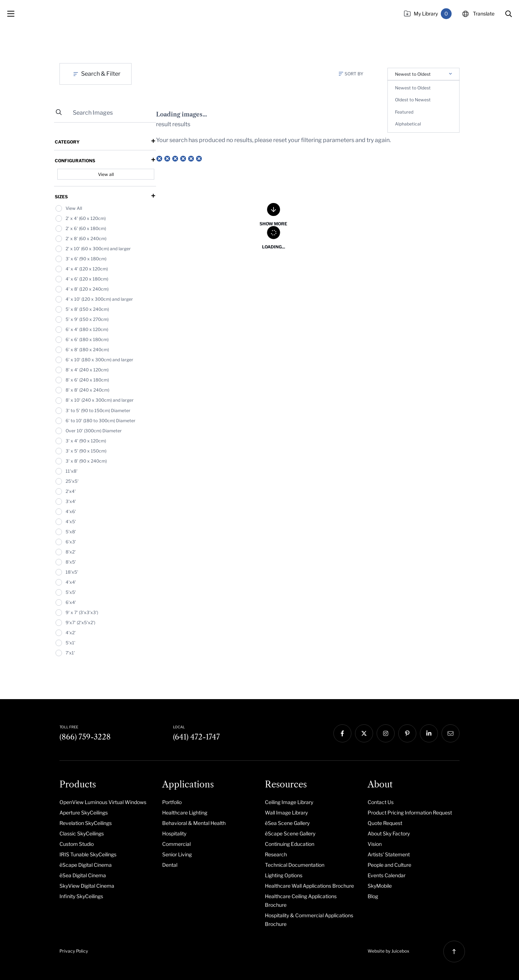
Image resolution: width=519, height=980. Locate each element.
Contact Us (381, 802)
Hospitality (174, 833)
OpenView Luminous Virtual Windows (103, 802)
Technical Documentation (295, 865)
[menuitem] (105, 802)
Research (276, 854)
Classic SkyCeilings (82, 833)
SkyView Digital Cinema (87, 886)
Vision (375, 844)
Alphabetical (408, 124)
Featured (404, 112)
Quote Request (385, 823)
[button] (509, 14)
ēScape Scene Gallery (290, 833)
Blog (373, 896)
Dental (170, 865)
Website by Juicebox (389, 951)
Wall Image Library (286, 813)
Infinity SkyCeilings (81, 896)
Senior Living (177, 854)
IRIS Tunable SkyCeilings (88, 854)
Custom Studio (77, 844)
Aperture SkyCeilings (84, 813)
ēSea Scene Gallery (287, 823)
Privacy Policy (74, 951)
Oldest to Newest (413, 100)
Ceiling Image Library (289, 802)
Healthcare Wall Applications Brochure (309, 886)
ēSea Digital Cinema (83, 875)
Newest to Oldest (413, 88)
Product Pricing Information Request (410, 813)
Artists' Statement (389, 854)
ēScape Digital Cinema (86, 865)
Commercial (176, 844)
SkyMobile (380, 886)
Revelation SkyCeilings (86, 823)
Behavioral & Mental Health (194, 823)
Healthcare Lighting (185, 813)
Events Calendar (387, 875)
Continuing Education (290, 844)
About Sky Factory (389, 833)
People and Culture (389, 865)
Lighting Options (284, 875)
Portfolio (172, 802)
